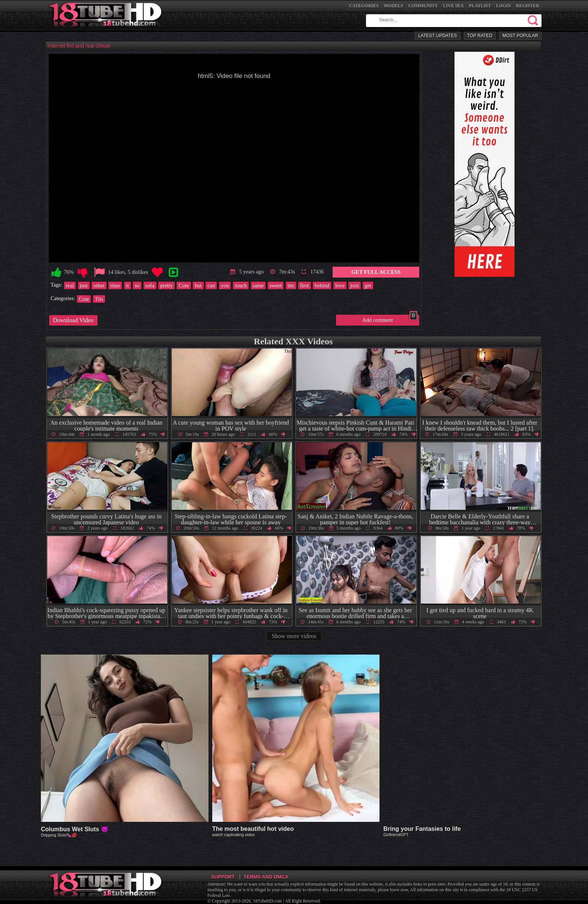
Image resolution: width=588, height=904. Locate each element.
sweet (276, 285)
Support (223, 877)
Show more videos (294, 636)
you (225, 285)
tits (291, 285)
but (198, 285)
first (304, 285)
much (241, 285)
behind (322, 285)
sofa (150, 285)
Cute (184, 285)
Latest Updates (437, 36)
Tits (99, 299)
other (99, 285)
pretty (166, 285)
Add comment (390, 319)
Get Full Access (376, 272)
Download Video (73, 320)
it (127, 285)
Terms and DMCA (266, 877)
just (84, 285)
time (115, 285)
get (368, 285)
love (340, 285)
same (258, 285)
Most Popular (520, 36)
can (211, 285)
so (137, 285)
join (354, 285)
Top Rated (480, 36)
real (70, 285)
